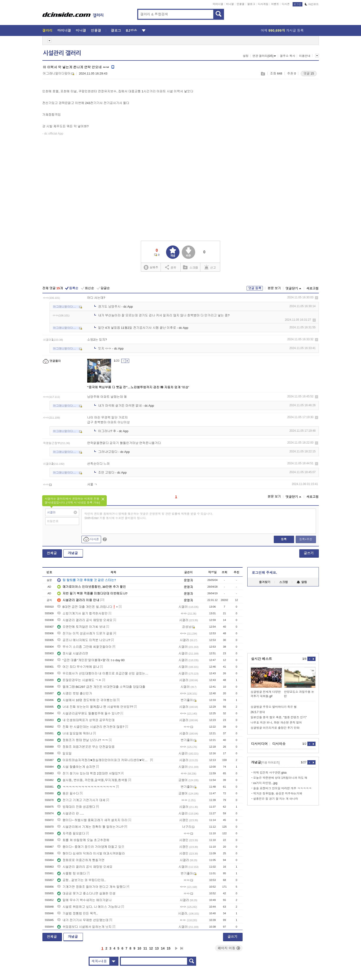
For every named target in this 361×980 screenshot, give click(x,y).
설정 (246, 56)
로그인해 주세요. (264, 573)
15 (169, 948)
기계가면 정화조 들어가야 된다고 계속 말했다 (91, 887)
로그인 (297, 4)
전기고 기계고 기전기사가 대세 (81, 800)
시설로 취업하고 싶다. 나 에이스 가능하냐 (89, 907)
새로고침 (313, 288)
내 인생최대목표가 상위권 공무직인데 (86, 720)
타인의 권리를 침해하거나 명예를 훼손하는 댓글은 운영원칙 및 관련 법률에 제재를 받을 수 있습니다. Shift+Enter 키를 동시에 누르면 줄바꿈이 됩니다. (149, 516)
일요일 (64, 753)
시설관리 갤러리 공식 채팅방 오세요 (85, 620)
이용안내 (305, 56)
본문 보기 (274, 288)
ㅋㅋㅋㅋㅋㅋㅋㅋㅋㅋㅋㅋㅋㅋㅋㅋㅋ (86, 787)
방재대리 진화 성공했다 (76, 807)
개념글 (73, 553)
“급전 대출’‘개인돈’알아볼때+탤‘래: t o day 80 (91, 660)
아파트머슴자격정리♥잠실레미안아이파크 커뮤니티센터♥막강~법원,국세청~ (103, 760)
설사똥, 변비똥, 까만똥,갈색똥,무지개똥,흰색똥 (92, 780)
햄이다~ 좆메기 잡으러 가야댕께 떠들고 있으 (91, 847)
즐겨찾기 (265, 582)
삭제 (317, 298)
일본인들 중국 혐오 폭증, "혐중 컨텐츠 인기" (279, 717)
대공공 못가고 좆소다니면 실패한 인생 (86, 893)
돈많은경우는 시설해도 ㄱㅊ (79, 680)
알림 (302, 582)
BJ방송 (131, 30)
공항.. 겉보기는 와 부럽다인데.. (81, 880)
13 (157, 948)
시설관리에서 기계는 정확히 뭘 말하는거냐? (90, 827)
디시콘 (286, 4)
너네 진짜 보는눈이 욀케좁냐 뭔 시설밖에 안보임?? (95, 707)
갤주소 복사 (287, 56)
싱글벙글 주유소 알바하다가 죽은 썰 (274, 707)
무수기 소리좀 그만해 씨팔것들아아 (84, 647)
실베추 (151, 267)
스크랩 (263, 74)
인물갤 (241, 4)
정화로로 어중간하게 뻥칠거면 (81, 860)
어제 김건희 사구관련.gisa (270, 773)
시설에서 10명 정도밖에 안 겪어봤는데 (86, 700)
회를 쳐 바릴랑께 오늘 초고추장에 (83, 840)
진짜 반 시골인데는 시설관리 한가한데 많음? (91, 727)
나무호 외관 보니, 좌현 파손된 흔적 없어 (276, 723)
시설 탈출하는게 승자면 (76, 767)
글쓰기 (309, 553)
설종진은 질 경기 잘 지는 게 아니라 (276, 799)
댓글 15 (309, 73)
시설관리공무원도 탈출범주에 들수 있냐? (88, 713)
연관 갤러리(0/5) (264, 56)
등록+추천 (306, 539)
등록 (284, 539)
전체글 (52, 553)
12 (151, 948)
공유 (171, 267)
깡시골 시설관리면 (73, 653)
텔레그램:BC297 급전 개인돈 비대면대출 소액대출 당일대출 (101, 687)
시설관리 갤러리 (62, 53)
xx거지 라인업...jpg (265, 783)
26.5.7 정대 (258, 712)
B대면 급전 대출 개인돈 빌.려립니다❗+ (87, 607)
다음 (176, 948)
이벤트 (275, 4)
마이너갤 (218, 4)
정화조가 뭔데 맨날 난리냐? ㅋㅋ (83, 740)
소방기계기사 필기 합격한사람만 (82, 613)
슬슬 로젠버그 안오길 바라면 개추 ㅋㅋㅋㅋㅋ (282, 788)
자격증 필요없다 (71, 833)
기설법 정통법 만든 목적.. (77, 913)
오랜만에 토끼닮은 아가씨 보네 (81, 627)
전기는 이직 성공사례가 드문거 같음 (85, 633)
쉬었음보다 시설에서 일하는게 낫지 (84, 927)
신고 (210, 267)
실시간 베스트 (262, 659)
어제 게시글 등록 (282, 30)
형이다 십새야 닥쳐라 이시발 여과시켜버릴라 (91, 853)
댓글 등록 (255, 288)
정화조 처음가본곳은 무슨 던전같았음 (86, 747)
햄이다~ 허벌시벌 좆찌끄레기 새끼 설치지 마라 (92, 820)
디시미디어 (259, 744)
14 (163, 948)
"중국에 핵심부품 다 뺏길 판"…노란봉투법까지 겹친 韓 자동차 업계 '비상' (138, 387)
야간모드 (312, 4)
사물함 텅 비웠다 (71, 873)
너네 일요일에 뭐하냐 (75, 733)
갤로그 (251, 4)
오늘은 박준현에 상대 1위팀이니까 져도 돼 (280, 778)
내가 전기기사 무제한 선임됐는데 (83, 920)
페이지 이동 (229, 948)
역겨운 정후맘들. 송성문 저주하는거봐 (278, 794)
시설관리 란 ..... (71, 813)
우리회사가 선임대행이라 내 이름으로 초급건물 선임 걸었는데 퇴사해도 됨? (103, 673)
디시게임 (263, 4)
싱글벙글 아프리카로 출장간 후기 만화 (275, 728)
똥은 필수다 (68, 793)
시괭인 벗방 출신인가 (75, 693)
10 (139, 948)
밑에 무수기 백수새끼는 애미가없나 (84, 900)
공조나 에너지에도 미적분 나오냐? (84, 640)
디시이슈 (279, 744)
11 (145, 948)
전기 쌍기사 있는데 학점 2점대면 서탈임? (89, 773)
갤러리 (48, 30)
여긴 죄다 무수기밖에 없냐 (78, 667)
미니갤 (230, 4)
